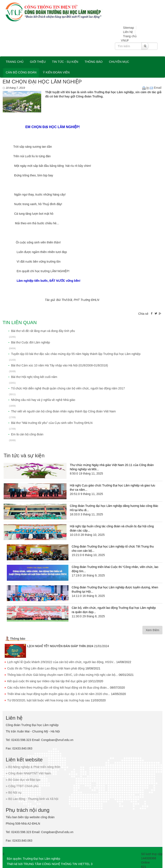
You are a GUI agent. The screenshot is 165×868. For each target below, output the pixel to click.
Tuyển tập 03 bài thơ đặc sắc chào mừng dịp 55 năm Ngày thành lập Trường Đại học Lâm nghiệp (76, 354)
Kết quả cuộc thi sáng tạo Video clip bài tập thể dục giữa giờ (47, 681)
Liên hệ (128, 32)
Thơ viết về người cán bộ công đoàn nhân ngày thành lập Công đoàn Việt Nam (63, 411)
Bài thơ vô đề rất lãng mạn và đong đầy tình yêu (43, 331)
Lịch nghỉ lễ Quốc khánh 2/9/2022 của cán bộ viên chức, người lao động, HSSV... (61, 662)
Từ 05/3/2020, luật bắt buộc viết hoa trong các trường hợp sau (49, 700)
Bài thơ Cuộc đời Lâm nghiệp (31, 342)
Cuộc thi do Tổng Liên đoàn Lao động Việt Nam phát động (46, 668)
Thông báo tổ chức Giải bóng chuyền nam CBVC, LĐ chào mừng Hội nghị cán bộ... (63, 675)
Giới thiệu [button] (38, 62)
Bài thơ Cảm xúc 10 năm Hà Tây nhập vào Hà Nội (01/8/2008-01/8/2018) (60, 365)
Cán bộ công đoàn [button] (21, 72)
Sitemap (128, 28)
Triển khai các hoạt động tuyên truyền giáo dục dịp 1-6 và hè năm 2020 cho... (59, 694)
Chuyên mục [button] (119, 62)
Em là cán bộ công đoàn (27, 434)
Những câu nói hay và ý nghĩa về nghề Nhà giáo (43, 400)
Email (156, 88)
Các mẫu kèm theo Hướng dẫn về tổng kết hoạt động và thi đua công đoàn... (58, 688)
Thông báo (18, 639)
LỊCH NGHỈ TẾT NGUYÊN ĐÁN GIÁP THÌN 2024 (60, 646)
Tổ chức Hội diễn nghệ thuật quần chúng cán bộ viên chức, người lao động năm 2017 (68, 388)
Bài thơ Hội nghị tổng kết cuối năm (34, 377)
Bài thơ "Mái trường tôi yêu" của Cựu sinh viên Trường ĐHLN (52, 423)
